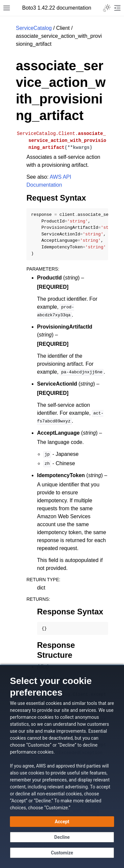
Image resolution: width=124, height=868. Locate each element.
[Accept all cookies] (62, 822)
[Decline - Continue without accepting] (62, 837)
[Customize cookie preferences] (62, 853)
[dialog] (62, 766)
